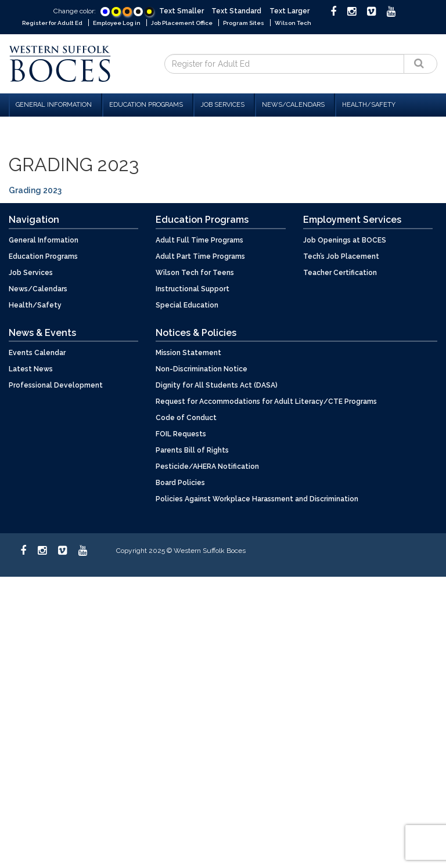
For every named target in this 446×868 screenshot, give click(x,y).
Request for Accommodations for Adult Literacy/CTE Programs (266, 402)
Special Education (187, 305)
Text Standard (236, 11)
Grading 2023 (35, 190)
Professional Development (56, 385)
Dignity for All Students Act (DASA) (217, 385)
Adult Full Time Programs (199, 240)
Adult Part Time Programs (200, 256)
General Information (55, 105)
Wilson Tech (293, 23)
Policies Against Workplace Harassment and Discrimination (257, 499)
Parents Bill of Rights (192, 450)
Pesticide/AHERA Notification (207, 466)
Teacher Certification (340, 273)
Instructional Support (193, 289)
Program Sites (244, 23)
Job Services (224, 105)
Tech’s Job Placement (341, 256)
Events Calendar (37, 353)
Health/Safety (369, 105)
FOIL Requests (181, 434)
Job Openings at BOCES (345, 240)
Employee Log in (117, 23)
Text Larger (289, 11)
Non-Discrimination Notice (202, 369)
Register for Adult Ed (52, 23)
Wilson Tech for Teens (195, 273)
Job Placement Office (182, 23)
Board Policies (180, 483)
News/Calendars (295, 105)
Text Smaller (181, 11)
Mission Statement (188, 353)
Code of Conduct (186, 418)
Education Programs (148, 105)
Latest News (31, 369)
